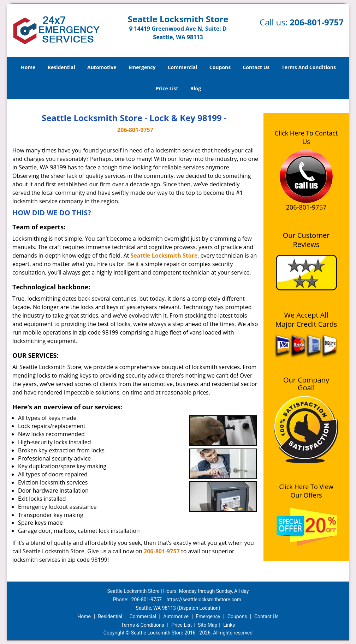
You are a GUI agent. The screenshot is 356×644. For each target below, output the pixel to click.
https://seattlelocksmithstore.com (204, 600)
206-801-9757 (317, 22)
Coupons (220, 67)
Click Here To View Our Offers (306, 491)
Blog (196, 88)
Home (28, 67)
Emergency (142, 67)
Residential (61, 67)
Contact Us (256, 67)
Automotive (102, 67)
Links (229, 625)
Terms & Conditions (143, 625)
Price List (167, 88)
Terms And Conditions (309, 67)
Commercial (183, 67)
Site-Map (207, 625)
